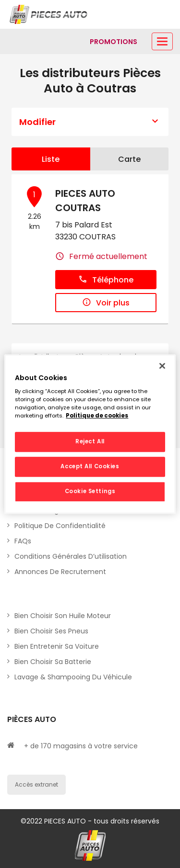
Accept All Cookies (90, 466)
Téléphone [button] (106, 280)
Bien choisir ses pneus (51, 631)
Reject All (90, 442)
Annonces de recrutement (60, 572)
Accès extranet (36, 784)
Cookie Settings (90, 491)
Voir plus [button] (106, 303)
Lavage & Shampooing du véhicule (73, 677)
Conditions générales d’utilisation (71, 556)
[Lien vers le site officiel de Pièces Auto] (49, 14)
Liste (51, 159)
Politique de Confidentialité (60, 526)
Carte (129, 159)
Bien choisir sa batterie (53, 662)
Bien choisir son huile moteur (63, 616)
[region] (90, 434)
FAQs (23, 541)
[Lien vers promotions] (114, 42)
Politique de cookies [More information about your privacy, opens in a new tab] (97, 416)
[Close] (162, 366)
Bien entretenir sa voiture (57, 646)
